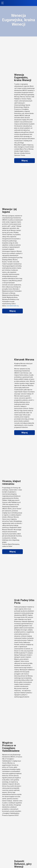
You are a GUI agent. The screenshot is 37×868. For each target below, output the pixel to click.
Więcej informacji (25, 161)
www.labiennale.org (12, 306)
